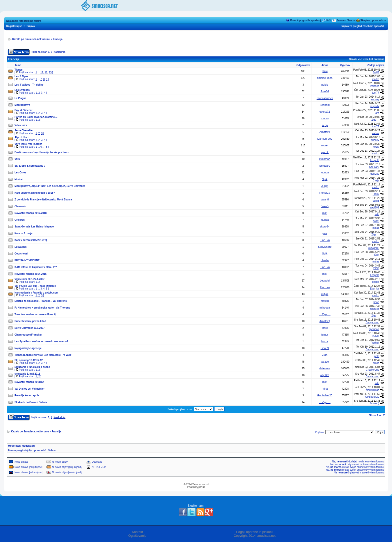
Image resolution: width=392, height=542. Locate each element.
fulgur (325, 335)
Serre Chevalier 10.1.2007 (30, 328)
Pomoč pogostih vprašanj (305, 20)
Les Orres (20, 173)
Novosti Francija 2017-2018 (30, 213)
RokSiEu (325, 193)
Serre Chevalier (24, 130)
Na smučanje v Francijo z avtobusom (36, 293)
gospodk (374, 106)
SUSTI (375, 336)
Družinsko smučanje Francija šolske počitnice (42, 152)
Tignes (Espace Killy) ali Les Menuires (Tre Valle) (43, 355)
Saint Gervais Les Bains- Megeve (34, 227)
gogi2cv (375, 174)
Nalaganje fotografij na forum (24, 21)
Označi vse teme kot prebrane (366, 59)
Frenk (376, 194)
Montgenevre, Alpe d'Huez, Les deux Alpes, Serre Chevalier (50, 186)
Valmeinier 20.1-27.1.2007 (29, 279)
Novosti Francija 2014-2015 (30, 274)
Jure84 (325, 91)
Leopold (325, 105)
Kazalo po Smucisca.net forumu (31, 39)
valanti (325, 199)
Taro (377, 113)
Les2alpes (20, 247)
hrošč (376, 363)
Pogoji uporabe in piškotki (254, 532)
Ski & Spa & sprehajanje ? (30, 166)
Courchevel (21, 254)
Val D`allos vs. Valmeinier (29, 389)
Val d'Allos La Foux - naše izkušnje (35, 286)
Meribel (19, 179)
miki (325, 213)
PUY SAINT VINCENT (27, 260)
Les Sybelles (22, 90)
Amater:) (325, 132)
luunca (325, 172)
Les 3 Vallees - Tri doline (29, 85)
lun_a (325, 341)
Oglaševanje (137, 536)
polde (325, 85)
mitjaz (376, 228)
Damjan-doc (325, 139)
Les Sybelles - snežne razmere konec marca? (41, 341)
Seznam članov (346, 20)
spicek (325, 152)
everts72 (325, 112)
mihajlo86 (374, 248)
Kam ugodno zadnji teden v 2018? (35, 193)
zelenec (375, 86)
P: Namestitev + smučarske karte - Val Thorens (42, 308)
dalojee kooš (325, 78)
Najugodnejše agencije (28, 348)
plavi (325, 71)
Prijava (31, 26)
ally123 (325, 375)
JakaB (325, 206)
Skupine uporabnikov (373, 20)
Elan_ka (325, 240)
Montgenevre (22, 105)
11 (42, 72)
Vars (17, 159)
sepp (325, 125)
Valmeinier (21, 125)
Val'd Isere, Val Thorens (28, 144)
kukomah (325, 159)
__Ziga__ (374, 120)
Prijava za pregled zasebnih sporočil (362, 26)
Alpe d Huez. (22, 137)
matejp (325, 301)
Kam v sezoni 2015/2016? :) (31, 240)
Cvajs (376, 181)
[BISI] (376, 268)
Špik (325, 179)
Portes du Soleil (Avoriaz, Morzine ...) (36, 117)
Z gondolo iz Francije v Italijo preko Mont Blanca (43, 200)
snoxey (375, 99)
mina (325, 389)
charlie (325, 260)
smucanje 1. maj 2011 (27, 374)
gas (325, 233)
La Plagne (20, 98)
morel (325, 145)
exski (376, 147)
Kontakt (137, 532)
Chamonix (20, 206)
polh (377, 356)
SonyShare (325, 247)
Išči (329, 20)
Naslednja (59, 52)
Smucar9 (325, 166)
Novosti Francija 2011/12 (29, 382)
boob (376, 302)
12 (46, 72)
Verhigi (375, 343)
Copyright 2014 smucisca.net (255, 536)
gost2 (376, 221)
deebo (375, 282)
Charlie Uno (372, 370)
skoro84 (325, 226)
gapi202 (375, 208)
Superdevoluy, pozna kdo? (30, 321)
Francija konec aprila (27, 395)
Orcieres (20, 220)
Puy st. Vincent (23, 110)
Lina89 (325, 348)
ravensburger (325, 98)
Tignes (18, 70)
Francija (58, 39)
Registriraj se (14, 26)
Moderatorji (28, 446)
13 (50, 72)
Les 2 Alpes (21, 76)
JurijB (376, 72)
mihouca (325, 308)
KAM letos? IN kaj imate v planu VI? (36, 267)
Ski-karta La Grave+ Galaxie (31, 402)
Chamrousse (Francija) (28, 335)
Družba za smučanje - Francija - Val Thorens (41, 301)
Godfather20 (325, 395)
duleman (325, 368)
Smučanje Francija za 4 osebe (32, 367)
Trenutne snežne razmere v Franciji (35, 314)
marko (375, 79)
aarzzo (325, 362)
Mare (325, 328)
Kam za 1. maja (23, 233)
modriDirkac (372, 390)
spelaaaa (374, 329)
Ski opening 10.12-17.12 (29, 360)
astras (376, 133)
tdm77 (375, 93)
